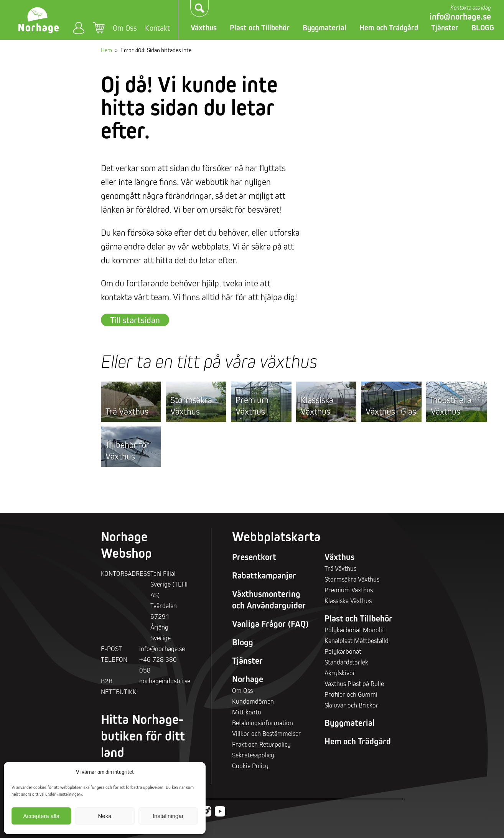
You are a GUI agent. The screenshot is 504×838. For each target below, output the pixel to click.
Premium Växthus (252, 406)
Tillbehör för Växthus (128, 450)
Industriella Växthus (451, 406)
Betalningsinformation (263, 723)
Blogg (243, 642)
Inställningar (168, 816)
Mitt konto (79, 28)
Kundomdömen (253, 701)
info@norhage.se (460, 17)
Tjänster (445, 28)
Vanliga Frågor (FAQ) (270, 624)
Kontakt (157, 28)
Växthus (204, 28)
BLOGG (483, 28)
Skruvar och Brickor (352, 705)
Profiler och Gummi (351, 694)
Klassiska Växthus (317, 406)
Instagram (206, 811)
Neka (105, 816)
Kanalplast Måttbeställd (357, 640)
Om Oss (125, 28)
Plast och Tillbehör (260, 28)
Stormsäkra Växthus (191, 406)
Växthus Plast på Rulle (354, 683)
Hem (106, 50)
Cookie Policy (250, 766)
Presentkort (254, 557)
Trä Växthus (127, 411)
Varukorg (99, 28)
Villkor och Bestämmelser (267, 733)
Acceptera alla (41, 816)
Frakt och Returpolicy (261, 744)
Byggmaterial (324, 28)
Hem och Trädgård (389, 28)
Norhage (248, 679)
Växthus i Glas (391, 411)
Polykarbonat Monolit (354, 630)
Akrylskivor (340, 673)
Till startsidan (135, 320)
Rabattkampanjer (264, 575)
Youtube (220, 811)
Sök (200, 8)
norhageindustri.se (165, 681)
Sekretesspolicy (253, 755)
